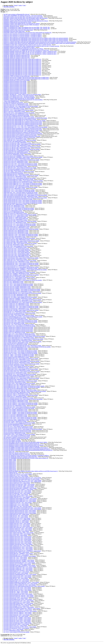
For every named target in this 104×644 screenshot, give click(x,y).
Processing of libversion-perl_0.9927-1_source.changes (16, 624)
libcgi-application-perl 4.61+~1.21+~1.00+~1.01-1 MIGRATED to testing (21, 126)
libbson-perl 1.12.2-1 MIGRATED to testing (14, 109)
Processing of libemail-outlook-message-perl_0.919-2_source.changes (20, 510)
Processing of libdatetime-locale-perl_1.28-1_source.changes (18, 503)
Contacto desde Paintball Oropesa (11, 101)
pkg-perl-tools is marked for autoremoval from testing (16, 438)
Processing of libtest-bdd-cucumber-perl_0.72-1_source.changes (18, 603)
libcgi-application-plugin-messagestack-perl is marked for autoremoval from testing (23, 134)
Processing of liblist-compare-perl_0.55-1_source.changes (17, 546)
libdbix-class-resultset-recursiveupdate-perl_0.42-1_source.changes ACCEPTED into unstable (25, 195)
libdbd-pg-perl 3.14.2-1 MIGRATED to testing (14, 189)
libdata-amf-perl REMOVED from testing (13, 173)
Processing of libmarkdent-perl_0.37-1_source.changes (16, 555)
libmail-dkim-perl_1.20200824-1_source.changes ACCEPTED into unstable (21, 275)
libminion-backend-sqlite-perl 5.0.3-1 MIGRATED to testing (18, 292)
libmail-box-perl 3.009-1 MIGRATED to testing (15, 271)
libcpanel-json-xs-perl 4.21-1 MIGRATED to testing (16, 162)
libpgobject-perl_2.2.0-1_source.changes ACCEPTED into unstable (19, 334)
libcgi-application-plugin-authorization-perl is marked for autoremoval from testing (23, 130)
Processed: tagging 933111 (10, 462)
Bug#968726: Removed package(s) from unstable (15, 92)
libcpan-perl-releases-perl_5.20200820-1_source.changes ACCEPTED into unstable (23, 157)
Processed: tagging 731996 (10, 459)
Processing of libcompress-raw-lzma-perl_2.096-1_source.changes (19, 486)
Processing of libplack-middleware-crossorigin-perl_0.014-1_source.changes (21, 582)
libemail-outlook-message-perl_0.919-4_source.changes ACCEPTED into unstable (23, 203)
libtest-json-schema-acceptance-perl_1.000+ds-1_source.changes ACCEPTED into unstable (25, 391)
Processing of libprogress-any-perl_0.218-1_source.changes (17, 588)
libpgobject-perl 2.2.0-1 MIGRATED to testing (14, 332)
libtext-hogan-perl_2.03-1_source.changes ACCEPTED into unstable (20, 407)
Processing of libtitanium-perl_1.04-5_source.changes (16, 616)
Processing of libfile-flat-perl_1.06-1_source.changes (16, 516)
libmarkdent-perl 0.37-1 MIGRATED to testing (15, 276)
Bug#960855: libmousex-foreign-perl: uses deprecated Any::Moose (19, 47)
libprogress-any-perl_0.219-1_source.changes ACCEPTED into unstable (20, 352)
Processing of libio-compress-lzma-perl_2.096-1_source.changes (19, 533)
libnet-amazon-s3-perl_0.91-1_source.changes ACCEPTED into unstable (21, 322)
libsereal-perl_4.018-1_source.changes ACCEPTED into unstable (19, 366)
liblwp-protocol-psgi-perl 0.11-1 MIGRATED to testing (16, 266)
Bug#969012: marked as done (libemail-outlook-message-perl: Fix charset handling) (23, 100)
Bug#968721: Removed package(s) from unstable (15, 84)
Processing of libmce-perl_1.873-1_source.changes (15, 557)
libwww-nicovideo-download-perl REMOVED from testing (17, 424)
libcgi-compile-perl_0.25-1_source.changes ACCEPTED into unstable (20, 140)
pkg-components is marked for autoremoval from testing (17, 437)
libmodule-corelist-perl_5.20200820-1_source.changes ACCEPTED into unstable (22, 300)
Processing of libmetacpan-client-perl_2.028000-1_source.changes (19, 561)
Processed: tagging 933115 (10, 467)
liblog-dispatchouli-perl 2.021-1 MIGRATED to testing (16, 262)
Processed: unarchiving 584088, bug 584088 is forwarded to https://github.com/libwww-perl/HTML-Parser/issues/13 (31, 471)
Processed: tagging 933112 (10, 463)
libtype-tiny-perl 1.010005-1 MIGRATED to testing (16, 411)
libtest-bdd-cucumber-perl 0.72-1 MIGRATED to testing (17, 377)
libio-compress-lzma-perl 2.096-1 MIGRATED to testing (17, 240)
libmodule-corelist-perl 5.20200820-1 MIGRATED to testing (18, 298)
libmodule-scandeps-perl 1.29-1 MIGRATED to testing (16, 305)
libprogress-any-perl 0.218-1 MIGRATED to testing (16, 348)
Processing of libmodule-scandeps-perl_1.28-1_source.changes (18, 568)
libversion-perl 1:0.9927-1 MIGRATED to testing (15, 421)
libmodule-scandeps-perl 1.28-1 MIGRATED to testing (16, 304)
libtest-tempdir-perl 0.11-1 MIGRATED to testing (15, 397)
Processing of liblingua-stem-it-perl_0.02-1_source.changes (17, 540)
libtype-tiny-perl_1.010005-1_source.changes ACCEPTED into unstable (20, 414)
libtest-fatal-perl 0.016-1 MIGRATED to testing (15, 382)
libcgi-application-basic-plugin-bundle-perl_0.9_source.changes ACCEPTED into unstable (25, 121)
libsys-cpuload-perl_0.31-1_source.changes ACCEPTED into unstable (20, 374)
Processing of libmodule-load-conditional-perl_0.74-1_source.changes (20, 567)
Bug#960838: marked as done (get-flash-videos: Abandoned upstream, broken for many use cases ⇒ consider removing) (31, 46)
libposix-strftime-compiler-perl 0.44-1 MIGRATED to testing (18, 340)
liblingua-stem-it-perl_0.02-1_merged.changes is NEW (16, 251)
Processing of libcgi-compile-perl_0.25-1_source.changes (17, 483)
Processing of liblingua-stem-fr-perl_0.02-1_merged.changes (18, 537)
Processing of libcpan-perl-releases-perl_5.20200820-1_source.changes (20, 488)
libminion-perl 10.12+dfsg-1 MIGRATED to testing (16, 295)
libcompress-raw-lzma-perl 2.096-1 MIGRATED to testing (17, 145)
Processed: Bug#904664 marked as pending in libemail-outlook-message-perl (22, 444)
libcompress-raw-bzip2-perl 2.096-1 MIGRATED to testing (17, 143)
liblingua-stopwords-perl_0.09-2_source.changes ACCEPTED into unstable (21, 258)
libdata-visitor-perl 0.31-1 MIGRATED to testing (15, 177)
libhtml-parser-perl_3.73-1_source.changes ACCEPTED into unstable (20, 224)
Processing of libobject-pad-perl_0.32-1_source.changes (17, 580)
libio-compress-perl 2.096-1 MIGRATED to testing (15, 242)
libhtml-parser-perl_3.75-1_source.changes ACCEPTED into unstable (20, 225)
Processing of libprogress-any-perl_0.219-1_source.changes (17, 589)
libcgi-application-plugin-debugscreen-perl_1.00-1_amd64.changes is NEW (21, 131)
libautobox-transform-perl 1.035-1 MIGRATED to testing (17, 107)
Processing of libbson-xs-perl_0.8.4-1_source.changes (16, 476)
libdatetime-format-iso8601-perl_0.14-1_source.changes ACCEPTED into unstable (23, 185)
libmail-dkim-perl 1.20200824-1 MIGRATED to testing (17, 274)
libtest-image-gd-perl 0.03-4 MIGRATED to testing (16, 389)
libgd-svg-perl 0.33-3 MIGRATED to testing (14, 212)
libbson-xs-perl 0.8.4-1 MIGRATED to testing (14, 111)
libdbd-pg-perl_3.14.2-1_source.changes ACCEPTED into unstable (19, 191)
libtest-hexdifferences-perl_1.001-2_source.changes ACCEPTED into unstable (22, 387)
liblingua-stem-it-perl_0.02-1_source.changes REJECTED (17, 253)
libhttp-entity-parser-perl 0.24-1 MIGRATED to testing (16, 228)
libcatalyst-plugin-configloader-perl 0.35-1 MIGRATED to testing (19, 117)
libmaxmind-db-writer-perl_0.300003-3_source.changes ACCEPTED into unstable (23, 280)
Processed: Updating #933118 (11, 472)
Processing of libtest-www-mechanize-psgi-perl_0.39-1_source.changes (20, 611)
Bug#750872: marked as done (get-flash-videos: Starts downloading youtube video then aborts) (26, 18)
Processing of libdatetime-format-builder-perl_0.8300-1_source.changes (20, 499)
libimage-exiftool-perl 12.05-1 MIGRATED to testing (16, 233)
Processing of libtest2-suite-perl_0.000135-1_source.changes (18, 614)
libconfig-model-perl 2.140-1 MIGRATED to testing (16, 152)
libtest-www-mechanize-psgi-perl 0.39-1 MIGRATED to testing (18, 398)
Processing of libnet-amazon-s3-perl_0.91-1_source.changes (18, 577)
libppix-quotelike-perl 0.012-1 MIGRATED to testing (16, 343)
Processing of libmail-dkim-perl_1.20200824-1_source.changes (18, 554)
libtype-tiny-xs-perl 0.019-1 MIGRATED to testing (15, 415)
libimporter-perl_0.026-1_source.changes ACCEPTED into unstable (19, 238)
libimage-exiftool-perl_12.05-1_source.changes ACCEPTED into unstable (21, 236)
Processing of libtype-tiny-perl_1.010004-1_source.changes (17, 618)
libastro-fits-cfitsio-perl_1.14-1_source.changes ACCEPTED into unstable (21, 106)
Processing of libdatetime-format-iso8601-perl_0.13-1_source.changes (20, 500)
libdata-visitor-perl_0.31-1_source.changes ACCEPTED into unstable (20, 178)
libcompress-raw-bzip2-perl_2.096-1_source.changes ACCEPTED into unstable (22, 144)
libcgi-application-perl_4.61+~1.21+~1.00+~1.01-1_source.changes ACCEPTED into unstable (26, 127)
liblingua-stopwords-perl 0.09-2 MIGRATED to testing (16, 257)
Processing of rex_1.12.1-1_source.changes (14, 629)
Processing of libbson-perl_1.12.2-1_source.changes (16, 475)
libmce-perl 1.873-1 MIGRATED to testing (14, 281)
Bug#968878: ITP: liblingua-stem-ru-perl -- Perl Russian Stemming (19, 97)
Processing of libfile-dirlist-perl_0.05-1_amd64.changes (17, 514)
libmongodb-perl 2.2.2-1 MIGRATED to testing (15, 312)
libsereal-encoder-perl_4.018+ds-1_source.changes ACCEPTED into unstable (22, 364)
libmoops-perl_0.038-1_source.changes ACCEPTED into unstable (19, 315)
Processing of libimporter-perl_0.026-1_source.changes (16, 531)
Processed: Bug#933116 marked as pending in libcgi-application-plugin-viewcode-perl (24, 445)
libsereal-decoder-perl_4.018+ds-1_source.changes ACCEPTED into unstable (22, 361)
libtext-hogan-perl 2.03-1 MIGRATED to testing (15, 406)
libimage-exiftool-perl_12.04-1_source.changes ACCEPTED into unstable (21, 234)
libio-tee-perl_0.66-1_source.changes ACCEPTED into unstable (18, 246)
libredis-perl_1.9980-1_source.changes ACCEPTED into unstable (19, 356)
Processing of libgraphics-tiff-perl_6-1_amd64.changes (16, 521)
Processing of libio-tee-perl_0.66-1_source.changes (15, 535)
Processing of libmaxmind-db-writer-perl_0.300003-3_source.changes (20, 556)
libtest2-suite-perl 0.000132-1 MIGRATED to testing (16, 400)
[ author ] (20, 5)
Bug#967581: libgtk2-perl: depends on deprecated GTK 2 (17, 55)
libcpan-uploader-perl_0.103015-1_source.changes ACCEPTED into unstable (22, 160)
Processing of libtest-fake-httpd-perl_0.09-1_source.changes (18, 605)
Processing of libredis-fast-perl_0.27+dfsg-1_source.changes (18, 590)
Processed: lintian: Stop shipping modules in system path (17, 454)
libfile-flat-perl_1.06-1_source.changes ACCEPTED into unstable (19, 208)
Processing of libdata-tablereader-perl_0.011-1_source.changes (18, 496)
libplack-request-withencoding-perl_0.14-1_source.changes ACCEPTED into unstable (24, 339)
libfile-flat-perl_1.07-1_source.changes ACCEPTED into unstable (19, 209)
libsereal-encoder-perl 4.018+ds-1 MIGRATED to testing (17, 363)
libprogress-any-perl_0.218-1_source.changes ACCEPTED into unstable (20, 351)
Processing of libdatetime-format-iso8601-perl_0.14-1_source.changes (20, 501)
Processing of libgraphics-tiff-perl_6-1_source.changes (16, 522)
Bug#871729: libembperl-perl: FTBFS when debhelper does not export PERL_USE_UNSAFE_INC (27, 27)
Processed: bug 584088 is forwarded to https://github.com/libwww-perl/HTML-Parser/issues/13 (26, 448)
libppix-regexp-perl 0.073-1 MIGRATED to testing (15, 344)
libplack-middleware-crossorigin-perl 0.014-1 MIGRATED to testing (20, 335)
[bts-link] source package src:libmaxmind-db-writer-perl (17, 14)
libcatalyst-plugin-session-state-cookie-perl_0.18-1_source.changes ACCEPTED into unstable (25, 118)
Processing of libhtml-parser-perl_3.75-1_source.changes (17, 526)
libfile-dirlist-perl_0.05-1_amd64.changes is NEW (15, 204)
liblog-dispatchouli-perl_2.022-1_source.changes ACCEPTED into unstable (21, 264)
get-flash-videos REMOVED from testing (13, 102)
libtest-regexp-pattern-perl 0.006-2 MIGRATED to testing (17, 393)
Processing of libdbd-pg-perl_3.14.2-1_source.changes (16, 505)
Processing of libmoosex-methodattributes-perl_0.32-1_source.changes (20, 574)
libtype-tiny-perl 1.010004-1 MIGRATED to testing (16, 410)
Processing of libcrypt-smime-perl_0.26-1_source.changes (17, 493)
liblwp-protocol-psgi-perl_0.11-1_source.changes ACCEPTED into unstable (21, 267)
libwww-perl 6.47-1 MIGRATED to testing (14, 425)
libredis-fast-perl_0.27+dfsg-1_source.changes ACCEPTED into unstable (21, 353)
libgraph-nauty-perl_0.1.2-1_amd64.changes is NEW (16, 216)
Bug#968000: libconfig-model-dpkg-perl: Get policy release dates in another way (22, 59)
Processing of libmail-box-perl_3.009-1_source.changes (17, 552)
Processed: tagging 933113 (10, 465)
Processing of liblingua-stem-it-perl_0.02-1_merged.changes (18, 539)
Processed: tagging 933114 (10, 466)
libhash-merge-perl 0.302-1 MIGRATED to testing (15, 220)
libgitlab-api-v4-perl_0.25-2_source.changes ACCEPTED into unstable (20, 215)
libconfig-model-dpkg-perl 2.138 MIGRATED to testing (17, 151)
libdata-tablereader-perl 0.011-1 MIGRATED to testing (16, 174)
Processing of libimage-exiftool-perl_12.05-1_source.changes (18, 530)
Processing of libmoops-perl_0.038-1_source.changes (16, 573)
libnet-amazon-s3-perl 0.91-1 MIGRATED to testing (16, 319)
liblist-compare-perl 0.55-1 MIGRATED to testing (15, 259)
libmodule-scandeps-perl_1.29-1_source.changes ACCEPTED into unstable (21, 308)
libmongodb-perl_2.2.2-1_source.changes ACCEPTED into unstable (19, 313)
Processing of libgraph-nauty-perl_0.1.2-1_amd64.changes (17, 520)
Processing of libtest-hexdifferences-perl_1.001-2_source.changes (19, 607)
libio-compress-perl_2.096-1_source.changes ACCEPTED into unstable (20, 243)
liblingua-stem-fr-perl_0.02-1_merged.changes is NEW (16, 249)
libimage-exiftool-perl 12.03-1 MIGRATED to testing (16, 230)
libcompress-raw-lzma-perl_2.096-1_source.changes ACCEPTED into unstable (22, 147)
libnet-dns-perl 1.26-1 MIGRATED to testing (14, 323)
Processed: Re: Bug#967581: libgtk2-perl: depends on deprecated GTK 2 (21, 457)
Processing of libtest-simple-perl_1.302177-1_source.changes (18, 610)
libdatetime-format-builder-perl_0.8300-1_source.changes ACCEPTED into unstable (23, 181)
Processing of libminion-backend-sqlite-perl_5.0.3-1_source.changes (19, 563)
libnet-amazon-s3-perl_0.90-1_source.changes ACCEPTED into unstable (21, 321)
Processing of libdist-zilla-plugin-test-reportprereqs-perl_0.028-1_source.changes (22, 509)
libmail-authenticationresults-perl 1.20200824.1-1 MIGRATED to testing (21, 268)
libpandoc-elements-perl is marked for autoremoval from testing (18, 327)
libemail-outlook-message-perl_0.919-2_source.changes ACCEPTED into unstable (23, 200)
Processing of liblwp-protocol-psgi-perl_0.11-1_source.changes (18, 550)
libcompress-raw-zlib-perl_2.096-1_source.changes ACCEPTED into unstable (22, 149)
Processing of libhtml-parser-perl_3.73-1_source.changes (17, 525)
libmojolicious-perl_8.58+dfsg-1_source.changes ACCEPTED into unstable (21, 310)
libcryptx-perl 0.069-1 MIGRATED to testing (14, 170)
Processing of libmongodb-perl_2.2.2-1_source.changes (17, 572)
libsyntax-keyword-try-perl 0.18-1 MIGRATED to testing (17, 370)
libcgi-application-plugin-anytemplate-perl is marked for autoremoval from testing (23, 128)
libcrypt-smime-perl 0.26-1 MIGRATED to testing (15, 166)
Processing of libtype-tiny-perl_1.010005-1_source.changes (17, 619)
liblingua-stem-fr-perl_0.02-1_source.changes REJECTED (17, 250)
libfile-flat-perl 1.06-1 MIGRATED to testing (14, 206)
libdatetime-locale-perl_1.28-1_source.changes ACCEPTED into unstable (21, 187)
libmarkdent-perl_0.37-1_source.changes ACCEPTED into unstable (19, 277)
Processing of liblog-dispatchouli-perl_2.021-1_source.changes (18, 547)
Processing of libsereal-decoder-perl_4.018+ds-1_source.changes (19, 595)
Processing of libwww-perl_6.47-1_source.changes (15, 625)
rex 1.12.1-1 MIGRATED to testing (12, 631)
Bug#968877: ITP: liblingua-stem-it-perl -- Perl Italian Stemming (19, 96)
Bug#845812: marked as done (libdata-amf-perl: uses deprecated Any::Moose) (22, 23)
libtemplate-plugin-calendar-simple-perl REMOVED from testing (19, 376)
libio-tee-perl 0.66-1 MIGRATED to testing (14, 245)
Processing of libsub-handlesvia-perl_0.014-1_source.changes (18, 599)
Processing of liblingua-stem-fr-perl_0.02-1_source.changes (17, 538)
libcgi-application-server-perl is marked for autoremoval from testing (20, 138)
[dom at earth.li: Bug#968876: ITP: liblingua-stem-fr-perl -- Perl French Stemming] (23, 16)
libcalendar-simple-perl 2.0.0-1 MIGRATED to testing (16, 114)
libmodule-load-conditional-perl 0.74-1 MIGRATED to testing (18, 301)
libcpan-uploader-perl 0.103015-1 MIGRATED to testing (17, 158)
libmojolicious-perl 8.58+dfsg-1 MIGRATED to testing (16, 309)
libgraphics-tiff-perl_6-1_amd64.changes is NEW (15, 217)
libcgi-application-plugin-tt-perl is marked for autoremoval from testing (20, 135)
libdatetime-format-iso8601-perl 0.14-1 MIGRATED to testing (18, 182)
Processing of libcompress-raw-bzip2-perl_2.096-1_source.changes (19, 484)
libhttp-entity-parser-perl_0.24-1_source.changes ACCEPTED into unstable (21, 229)
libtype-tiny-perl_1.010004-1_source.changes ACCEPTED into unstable (20, 412)
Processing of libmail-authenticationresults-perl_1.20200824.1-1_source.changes (22, 551)
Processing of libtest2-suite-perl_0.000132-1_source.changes (18, 612)
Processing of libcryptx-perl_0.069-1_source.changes (16, 495)
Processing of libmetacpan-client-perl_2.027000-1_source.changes (19, 560)
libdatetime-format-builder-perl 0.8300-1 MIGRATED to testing (18, 179)
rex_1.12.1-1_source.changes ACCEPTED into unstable (17, 632)
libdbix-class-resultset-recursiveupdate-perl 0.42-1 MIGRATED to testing (21, 194)
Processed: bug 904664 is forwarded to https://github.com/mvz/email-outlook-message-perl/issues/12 (27, 449)
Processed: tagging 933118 (10, 470)
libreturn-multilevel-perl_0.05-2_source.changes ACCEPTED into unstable (21, 359)
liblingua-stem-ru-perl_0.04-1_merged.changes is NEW (17, 254)
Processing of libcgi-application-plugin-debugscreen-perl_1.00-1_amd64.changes (22, 482)
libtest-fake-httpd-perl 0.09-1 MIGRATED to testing (16, 380)
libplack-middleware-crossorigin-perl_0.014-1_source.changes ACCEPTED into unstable (24, 336)
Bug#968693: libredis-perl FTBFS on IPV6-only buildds (17, 80)
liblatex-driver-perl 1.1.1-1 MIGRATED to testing (15, 247)
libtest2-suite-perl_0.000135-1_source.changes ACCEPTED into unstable (21, 404)
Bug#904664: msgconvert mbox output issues (14, 31)
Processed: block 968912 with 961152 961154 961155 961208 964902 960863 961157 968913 (25, 442)
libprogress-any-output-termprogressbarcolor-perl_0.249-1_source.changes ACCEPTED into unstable (27, 347)
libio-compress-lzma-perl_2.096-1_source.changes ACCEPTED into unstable (22, 241)
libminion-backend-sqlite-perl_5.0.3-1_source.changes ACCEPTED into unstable (22, 293)
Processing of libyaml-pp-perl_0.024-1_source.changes (16, 628)
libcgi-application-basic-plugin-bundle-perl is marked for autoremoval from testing (23, 122)
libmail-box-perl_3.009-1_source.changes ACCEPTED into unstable (19, 272)
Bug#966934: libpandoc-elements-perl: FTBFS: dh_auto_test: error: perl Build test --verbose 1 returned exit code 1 (30, 51)
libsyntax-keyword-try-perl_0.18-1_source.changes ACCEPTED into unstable (22, 372)
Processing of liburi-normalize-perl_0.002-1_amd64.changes (18, 623)
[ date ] (24, 5)
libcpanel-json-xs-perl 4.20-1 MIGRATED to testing (16, 161)
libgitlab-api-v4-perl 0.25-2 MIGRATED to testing (15, 213)
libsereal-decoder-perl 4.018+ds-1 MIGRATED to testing (17, 360)
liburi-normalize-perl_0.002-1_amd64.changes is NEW (16, 420)
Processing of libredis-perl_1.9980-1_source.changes (16, 593)
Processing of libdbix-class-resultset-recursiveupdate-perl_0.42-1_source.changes (22, 508)
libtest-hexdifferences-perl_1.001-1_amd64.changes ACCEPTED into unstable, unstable (24, 386)
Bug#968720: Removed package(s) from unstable (15, 81)
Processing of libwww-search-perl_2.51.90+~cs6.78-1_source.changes (20, 627)
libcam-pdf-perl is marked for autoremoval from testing (16, 115)
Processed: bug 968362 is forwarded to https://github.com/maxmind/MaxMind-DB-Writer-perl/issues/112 (28, 450)
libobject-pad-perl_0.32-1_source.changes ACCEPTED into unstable (20, 326)
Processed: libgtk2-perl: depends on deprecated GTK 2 (16, 453)
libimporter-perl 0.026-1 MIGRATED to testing (15, 237)
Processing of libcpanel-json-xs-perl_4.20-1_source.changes (18, 491)
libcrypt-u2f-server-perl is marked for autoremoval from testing (18, 169)
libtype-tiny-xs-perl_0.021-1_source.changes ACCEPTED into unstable (20, 419)
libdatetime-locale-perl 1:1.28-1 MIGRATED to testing (16, 186)
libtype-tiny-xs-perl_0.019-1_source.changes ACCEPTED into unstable (20, 417)
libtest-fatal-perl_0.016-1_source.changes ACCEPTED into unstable (19, 383)
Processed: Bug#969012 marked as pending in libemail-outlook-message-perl (22, 446)
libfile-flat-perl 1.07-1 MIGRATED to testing (14, 207)
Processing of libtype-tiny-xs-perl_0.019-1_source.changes (17, 620)
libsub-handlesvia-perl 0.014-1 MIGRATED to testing (16, 368)
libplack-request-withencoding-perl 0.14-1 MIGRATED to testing (19, 338)
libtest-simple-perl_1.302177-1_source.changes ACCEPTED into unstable (21, 395)
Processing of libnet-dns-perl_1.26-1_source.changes (16, 578)
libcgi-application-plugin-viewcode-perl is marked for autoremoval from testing (22, 136)
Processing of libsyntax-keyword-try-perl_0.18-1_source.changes (19, 601)
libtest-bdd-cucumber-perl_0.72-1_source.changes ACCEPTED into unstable (21, 378)
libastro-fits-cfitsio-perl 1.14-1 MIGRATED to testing (16, 105)
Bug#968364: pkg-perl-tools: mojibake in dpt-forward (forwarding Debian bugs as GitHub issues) (26, 77)
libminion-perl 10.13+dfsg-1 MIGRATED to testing (16, 296)
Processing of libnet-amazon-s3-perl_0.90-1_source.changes (18, 576)
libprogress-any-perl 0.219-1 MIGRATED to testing (16, 349)
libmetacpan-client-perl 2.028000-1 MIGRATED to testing (17, 288)
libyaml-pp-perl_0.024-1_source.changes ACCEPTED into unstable (19, 434)
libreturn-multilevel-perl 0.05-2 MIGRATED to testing (16, 357)
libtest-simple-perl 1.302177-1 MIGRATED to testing (16, 394)
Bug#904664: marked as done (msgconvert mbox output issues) (18, 30)
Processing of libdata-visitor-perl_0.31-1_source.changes (17, 497)
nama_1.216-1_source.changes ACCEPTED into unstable (17, 436)
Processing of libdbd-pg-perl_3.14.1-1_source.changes (16, 504)
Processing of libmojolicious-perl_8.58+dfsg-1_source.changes (18, 571)
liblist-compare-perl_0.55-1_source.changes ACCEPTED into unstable (20, 260)
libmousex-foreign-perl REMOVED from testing (15, 318)
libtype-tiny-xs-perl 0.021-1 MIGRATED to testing (15, 416)
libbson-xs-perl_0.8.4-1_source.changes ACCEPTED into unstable (19, 113)
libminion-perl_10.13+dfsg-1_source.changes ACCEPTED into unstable (20, 297)
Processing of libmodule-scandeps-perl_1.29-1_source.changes (18, 569)
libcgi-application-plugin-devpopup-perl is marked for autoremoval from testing (22, 132)
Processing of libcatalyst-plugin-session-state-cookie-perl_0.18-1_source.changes (22, 478)
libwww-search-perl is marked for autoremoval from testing (17, 431)
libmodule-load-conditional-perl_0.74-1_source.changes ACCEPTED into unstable (23, 302)
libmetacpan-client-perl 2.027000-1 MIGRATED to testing (17, 287)
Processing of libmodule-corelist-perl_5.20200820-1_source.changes (20, 565)
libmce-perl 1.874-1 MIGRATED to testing (14, 283)
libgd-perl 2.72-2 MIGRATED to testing (13, 211)
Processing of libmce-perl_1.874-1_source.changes (15, 559)
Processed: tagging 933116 (10, 469)
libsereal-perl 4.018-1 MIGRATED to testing (14, 365)
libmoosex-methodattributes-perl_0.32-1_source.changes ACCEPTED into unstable (23, 317)
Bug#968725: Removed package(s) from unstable (15, 89)
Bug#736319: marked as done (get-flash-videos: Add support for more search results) (23, 17)
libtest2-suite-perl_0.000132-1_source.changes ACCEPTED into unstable (21, 403)
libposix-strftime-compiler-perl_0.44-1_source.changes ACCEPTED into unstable (23, 342)
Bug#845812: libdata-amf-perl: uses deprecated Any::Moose (18, 22)
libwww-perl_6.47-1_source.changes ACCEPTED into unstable (18, 427)
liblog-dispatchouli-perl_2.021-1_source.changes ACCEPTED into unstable (21, 263)
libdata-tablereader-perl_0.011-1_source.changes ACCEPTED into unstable (21, 175)
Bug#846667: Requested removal (11, 26)
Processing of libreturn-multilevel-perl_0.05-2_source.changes (18, 594)
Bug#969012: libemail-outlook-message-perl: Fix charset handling (19, 98)
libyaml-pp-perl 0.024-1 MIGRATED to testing (15, 433)
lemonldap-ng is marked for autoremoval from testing (16, 104)
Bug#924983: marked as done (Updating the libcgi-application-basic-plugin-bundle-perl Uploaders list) (28, 33)
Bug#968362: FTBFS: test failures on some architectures (17, 76)
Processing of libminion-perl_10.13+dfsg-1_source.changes (17, 564)
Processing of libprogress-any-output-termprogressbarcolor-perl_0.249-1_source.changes (24, 586)
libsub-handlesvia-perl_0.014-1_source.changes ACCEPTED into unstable (21, 369)
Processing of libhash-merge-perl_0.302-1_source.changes (17, 523)
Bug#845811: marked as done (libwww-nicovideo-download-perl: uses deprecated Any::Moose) (26, 21)
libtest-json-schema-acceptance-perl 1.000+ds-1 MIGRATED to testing (20, 390)
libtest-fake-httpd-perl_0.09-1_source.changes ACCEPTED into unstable (20, 381)
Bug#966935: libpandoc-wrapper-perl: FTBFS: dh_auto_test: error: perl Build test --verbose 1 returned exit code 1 (30, 53)
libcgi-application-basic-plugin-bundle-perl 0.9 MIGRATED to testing (20, 119)
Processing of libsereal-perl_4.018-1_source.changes (16, 598)
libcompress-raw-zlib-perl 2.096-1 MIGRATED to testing (17, 148)
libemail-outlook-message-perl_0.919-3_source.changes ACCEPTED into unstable (23, 202)
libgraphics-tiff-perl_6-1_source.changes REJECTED (16, 219)
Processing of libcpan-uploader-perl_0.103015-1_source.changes (19, 489)
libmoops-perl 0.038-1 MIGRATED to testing (14, 314)
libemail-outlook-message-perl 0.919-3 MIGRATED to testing (18, 199)
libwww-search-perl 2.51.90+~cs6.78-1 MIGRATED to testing (18, 428)
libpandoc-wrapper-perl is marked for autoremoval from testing (18, 330)
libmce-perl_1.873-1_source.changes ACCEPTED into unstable (18, 284)
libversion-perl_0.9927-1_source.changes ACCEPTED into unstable (19, 423)
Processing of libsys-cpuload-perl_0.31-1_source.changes (17, 602)
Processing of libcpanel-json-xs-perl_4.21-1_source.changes (18, 492)
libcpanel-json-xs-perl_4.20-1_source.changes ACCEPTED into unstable (20, 164)
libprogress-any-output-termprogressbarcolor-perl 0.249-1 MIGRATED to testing (22, 346)
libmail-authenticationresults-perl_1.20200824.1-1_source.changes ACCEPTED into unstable (25, 270)
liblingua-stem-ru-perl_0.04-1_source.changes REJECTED (17, 255)
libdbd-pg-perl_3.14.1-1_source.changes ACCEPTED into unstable (19, 190)
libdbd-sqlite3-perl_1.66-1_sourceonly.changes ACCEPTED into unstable (21, 192)
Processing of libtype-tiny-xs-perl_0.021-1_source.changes (17, 622)
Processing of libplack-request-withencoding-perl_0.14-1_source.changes (21, 584)
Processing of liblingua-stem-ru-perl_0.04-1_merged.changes (18, 542)
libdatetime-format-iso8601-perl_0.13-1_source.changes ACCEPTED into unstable (23, 183)
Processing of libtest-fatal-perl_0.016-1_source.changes (16, 606)
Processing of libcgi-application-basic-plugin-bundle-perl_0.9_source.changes (22, 479)
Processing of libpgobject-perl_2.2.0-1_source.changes (16, 581)
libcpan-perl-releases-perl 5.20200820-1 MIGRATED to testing (18, 156)
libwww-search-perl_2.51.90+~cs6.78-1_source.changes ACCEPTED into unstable (23, 429)
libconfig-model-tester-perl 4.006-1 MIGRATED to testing (17, 153)
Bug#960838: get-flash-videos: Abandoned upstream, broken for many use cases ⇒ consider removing (27, 45)
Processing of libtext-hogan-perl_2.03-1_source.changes (17, 615)
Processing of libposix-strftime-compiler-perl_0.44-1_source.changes (20, 585)
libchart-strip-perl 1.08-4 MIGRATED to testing (15, 141)
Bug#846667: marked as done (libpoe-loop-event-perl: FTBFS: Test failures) (21, 25)
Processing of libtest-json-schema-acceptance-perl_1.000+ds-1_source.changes (22, 608)
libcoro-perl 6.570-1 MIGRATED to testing (14, 155)
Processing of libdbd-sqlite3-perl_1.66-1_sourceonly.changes (18, 506)
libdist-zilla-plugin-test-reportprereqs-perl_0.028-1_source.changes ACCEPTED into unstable (25, 198)
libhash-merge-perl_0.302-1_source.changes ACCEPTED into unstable (20, 221)
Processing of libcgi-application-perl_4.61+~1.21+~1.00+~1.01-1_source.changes (23, 480)
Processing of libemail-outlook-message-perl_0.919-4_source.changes (20, 513)
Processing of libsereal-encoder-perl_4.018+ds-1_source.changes (19, 597)
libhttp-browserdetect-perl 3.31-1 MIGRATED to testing (17, 226)
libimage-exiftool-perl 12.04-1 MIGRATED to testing (16, 232)
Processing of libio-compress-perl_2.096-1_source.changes (17, 534)
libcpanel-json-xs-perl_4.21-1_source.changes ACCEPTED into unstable (20, 165)
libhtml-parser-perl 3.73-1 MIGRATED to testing (15, 223)
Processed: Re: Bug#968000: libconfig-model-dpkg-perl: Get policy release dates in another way (26, 458)
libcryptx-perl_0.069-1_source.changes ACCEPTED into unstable (19, 172)
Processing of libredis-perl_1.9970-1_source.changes (16, 591)
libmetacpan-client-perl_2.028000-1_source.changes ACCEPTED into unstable (22, 291)
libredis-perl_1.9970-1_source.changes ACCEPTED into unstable (19, 355)
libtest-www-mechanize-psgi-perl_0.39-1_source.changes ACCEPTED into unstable (23, 399)
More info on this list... (9, 7)
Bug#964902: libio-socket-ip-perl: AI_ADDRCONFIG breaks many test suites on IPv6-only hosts (26, 50)
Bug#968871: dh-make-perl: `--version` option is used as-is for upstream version (22, 94)
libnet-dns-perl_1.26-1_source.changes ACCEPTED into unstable (19, 325)
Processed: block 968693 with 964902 (12, 441)
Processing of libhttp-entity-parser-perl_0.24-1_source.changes (18, 527)
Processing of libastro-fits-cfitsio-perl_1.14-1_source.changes (18, 474)
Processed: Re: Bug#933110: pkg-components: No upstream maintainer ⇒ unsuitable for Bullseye (26, 455)
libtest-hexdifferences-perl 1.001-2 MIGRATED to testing (17, 385)
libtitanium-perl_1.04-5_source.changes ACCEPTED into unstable (19, 408)
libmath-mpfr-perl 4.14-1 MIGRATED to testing (15, 279)
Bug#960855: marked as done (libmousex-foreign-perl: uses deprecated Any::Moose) (23, 49)
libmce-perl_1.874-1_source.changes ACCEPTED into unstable (18, 285)
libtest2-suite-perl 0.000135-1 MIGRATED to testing (16, 402)
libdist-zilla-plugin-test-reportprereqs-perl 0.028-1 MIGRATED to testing (21, 196)
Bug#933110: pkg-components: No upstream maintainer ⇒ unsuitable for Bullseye (23, 34)
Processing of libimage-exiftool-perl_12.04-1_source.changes (18, 529)
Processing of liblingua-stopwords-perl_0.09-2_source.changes (18, 544)
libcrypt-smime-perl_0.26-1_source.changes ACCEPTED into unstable (20, 168)
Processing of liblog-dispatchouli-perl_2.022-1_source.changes (18, 548)
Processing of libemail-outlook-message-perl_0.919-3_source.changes (20, 512)
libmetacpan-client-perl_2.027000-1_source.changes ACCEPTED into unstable (22, 289)
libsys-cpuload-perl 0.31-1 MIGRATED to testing (15, 373)
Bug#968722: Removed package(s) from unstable (15, 87)
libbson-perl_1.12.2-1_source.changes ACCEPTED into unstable (19, 110)
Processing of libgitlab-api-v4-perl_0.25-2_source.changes (17, 518)
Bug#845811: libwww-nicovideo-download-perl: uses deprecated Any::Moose (22, 20)
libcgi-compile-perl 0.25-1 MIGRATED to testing (15, 139)
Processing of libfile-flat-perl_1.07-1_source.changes (16, 517)
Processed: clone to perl (9, 451)
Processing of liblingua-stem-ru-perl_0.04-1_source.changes (18, 543)
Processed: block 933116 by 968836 (12, 440)
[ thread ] (16, 5)
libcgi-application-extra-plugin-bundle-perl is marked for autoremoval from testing (23, 124)
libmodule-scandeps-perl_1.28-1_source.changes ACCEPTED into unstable (21, 306)
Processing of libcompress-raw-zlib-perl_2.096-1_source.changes (19, 487)
